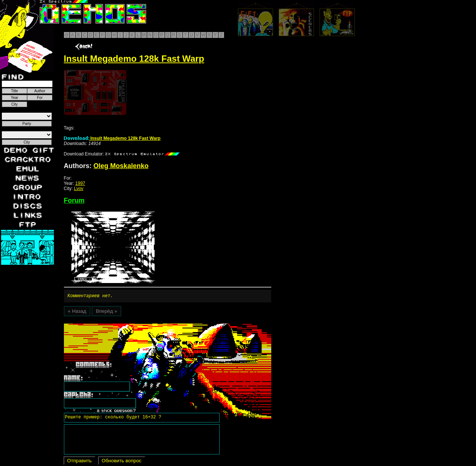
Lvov (79, 189)
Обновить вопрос (122, 462)
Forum (74, 200)
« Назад (77, 312)
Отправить (80, 462)
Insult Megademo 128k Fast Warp (112, 138)
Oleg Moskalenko (121, 166)
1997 (80, 183)
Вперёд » (106, 312)
